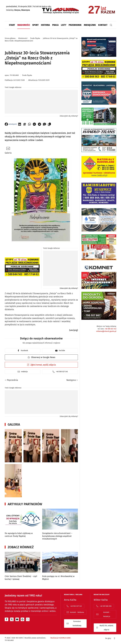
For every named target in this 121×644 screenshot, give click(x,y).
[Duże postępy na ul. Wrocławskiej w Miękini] (60, 566)
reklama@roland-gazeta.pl (106, 331)
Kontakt (103, 25)
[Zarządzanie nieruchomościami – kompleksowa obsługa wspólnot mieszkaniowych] (60, 524)
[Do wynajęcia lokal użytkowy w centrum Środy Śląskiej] (23, 524)
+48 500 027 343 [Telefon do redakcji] (60, 372)
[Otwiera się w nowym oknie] (6, 619)
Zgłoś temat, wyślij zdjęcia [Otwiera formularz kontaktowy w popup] (41, 365)
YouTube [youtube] (60, 351)
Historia (45, 25)
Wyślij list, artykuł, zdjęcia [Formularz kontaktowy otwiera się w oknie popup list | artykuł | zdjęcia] (105, 628)
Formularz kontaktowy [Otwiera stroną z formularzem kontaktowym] (74, 623)
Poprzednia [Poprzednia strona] (11, 380)
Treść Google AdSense (13, 87)
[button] (111, 25)
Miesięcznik (90, 25)
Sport (35, 25)
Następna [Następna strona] (72, 380)
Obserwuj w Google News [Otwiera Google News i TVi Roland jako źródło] (41, 357)
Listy (64, 25)
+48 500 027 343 (110, 329)
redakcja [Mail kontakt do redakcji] (23, 372)
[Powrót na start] (60, 11)
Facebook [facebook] (23, 351)
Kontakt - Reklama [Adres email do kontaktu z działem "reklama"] (75, 612)
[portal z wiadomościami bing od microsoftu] (28, 619)
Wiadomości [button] (24, 25)
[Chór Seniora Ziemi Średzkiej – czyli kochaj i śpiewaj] (23, 566)
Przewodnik (75, 25)
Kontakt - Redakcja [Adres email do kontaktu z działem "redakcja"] (103, 614)
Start (12, 25)
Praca (55, 25)
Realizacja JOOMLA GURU (60, 638)
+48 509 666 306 (104, 606)
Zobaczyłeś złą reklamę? (69, 116)
